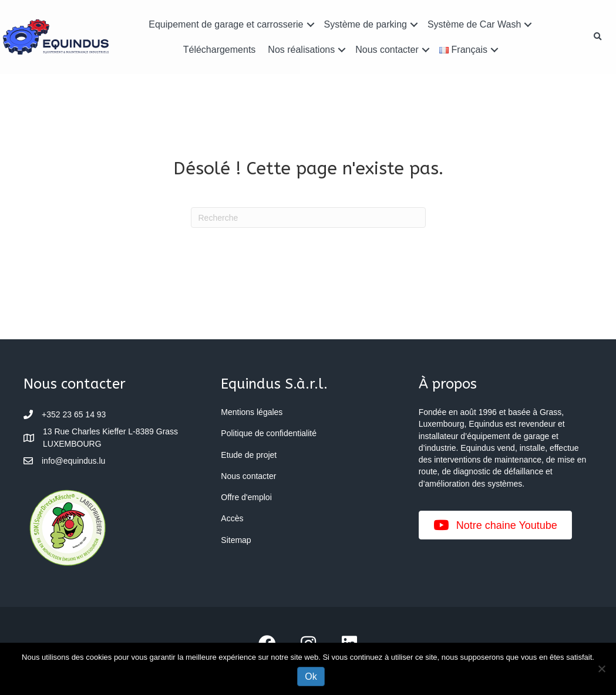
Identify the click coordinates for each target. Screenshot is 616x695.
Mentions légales (252, 412)
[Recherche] (308, 217)
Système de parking (366, 24)
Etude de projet (249, 455)
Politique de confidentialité (269, 433)
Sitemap (236, 540)
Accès (232, 518)
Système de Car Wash (474, 24)
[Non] (601, 669)
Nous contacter (387, 50)
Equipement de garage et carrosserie (227, 24)
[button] (311, 24)
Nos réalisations (302, 50)
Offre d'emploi (246, 497)
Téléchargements (220, 50)
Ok (311, 677)
